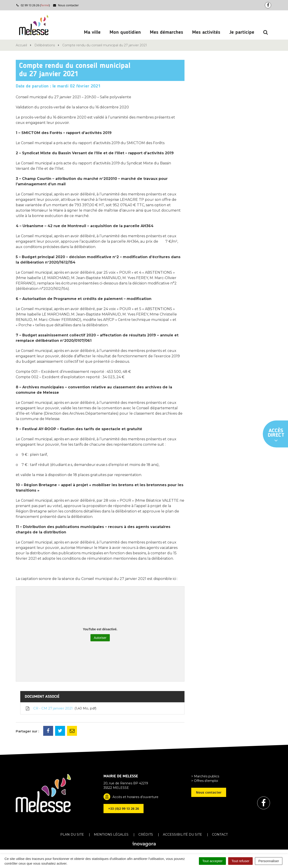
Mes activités (206, 32)
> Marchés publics (205, 776)
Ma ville (92, 32)
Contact (220, 834)
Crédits (146, 834)
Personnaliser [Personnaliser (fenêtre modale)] (269, 861)
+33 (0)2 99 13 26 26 (124, 809)
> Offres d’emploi (205, 781)
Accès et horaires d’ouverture (135, 797)
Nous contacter (66, 5)
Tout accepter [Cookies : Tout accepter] (212, 861)
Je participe (242, 32)
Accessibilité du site (182, 834)
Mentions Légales (111, 834)
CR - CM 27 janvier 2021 (61, 708)
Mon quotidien (125, 32)
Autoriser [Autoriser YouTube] (100, 638)
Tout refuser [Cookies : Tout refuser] (240, 861)
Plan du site (72, 834)
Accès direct (276, 436)
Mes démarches (166, 32)
